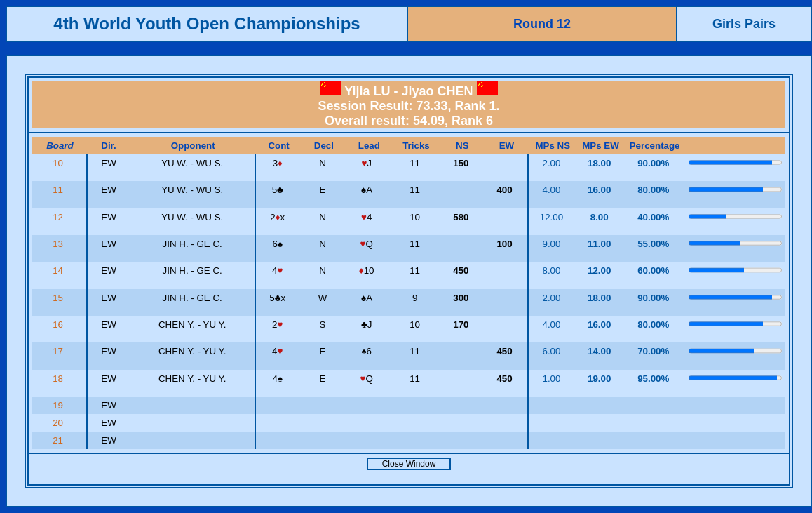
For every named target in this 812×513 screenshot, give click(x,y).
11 (59, 190)
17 (59, 351)
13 (59, 244)
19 (59, 405)
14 (59, 271)
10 (59, 163)
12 (59, 217)
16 (59, 325)
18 (59, 379)
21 (59, 440)
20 (59, 423)
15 (59, 298)
